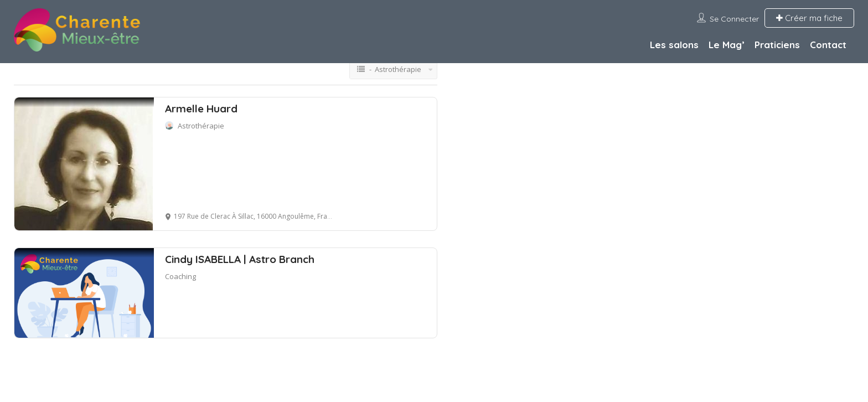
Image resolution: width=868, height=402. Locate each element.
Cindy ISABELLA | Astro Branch (240, 259)
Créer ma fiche (809, 18)
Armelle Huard (201, 109)
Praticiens (777, 45)
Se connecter (734, 19)
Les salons (674, 45)
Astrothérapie (201, 126)
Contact (828, 45)
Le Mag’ (727, 45)
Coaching (180, 276)
